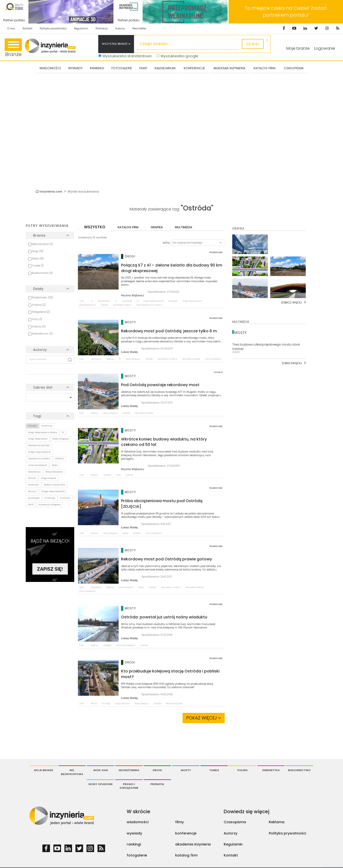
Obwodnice (34, 472)
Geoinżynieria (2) (42, 244)
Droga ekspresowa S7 (39, 452)
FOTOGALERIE (122, 68)
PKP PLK (32, 478)
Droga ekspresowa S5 (53, 491)
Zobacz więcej (291, 302)
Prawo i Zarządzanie (129, 786)
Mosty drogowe (61, 439)
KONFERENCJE (194, 68)
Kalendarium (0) (42, 334)
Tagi (37, 416)
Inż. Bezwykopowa (72, 772)
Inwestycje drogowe (49, 505)
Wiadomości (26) (42, 297)
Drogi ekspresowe (38, 439)
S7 (63, 432)
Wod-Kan (101, 770)
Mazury (32, 491)
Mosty (55, 465)
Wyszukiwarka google (177, 56)
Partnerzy (102, 28)
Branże (13, 48)
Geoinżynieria (129, 770)
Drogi (157, 770)
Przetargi (50, 498)
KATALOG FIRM (264, 68)
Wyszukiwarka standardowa (125, 56)
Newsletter (139, 28)
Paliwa (243, 770)
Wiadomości (50, 68)
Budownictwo (299, 770)
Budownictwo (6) (42, 273)
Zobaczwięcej (292, 363)
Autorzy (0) (39, 327)
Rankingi (97, 68)
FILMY (143, 68)
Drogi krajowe (49, 478)
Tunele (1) (38, 266)
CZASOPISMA (294, 68)
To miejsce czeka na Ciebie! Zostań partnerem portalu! (286, 12)
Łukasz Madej (129, 352)
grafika (157, 227)
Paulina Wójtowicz (133, 296)
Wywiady (75, 68)
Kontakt (27, 28)
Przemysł (157, 784)
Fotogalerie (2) (41, 312)
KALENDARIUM (165, 68)
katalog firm (128, 227)
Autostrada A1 (104, 301)
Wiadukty (33, 485)
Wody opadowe (101, 784)
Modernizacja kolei (55, 485)
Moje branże (44, 770)
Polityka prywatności (53, 28)
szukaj (253, 44)
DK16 (31, 505)
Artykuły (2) (39, 305)
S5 (138, 301)
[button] (198, 243)
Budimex (47, 426)
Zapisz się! (50, 569)
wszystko (95, 227)
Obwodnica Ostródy (39, 445)
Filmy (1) (37, 319)
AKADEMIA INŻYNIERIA (229, 68)
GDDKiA (59, 459)
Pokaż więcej (204, 718)
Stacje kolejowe (54, 472)
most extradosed (37, 465)
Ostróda (32, 426)
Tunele (214, 770)
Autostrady (127, 301)
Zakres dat (43, 387)
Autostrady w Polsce (122, 305)
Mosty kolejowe (142, 704)
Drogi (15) (38, 251)
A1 (92, 301)
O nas (11, 28)
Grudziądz (34, 498)
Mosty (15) (38, 259)
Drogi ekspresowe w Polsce (43, 432)
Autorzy (120, 28)
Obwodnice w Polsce (39, 459)
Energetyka (271, 770)
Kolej (118, 475)
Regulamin (81, 28)
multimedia (184, 227)
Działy (38, 289)
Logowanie (325, 48)
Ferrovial (65, 498)
